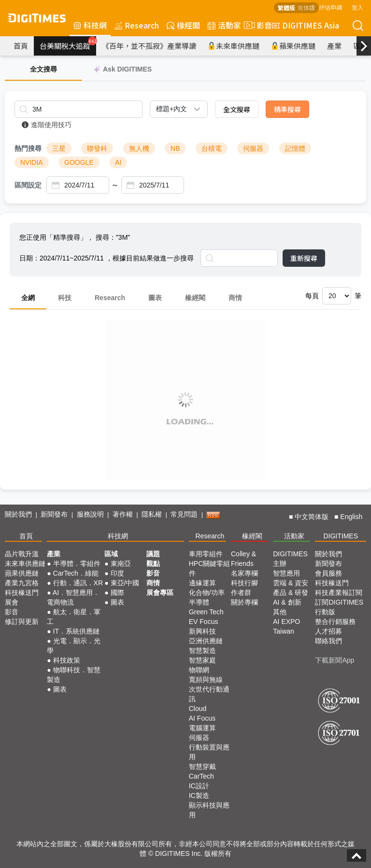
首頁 (21, 46)
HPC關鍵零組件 (210, 568)
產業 (334, 46)
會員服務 (328, 573)
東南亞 (121, 564)
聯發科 (97, 148)
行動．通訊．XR (78, 583)
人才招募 (328, 631)
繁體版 (286, 7)
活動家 (224, 25)
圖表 (155, 298)
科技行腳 (244, 583)
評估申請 (330, 7)
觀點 (153, 564)
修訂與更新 (22, 622)
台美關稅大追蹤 (68, 43)
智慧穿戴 (202, 767)
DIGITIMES (341, 536)
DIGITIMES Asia (306, 25)
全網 (28, 298)
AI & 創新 (287, 602)
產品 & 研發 (291, 593)
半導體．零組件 (77, 564)
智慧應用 (286, 573)
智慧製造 (202, 651)
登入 (357, 7)
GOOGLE (79, 162)
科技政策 (67, 660)
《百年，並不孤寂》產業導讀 (149, 46)
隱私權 (152, 514)
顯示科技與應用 (209, 810)
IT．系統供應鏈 (76, 631)
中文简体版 (312, 517)
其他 (280, 612)
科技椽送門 (22, 593)
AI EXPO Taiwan (286, 626)
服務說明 (90, 514)
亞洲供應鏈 (206, 641)
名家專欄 (244, 573)
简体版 (306, 7)
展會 (12, 602)
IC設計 (199, 786)
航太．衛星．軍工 (73, 617)
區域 (111, 554)
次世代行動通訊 (209, 694)
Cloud (198, 709)
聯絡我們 (328, 641)
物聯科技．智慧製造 (73, 675)
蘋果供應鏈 (293, 46)
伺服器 (253, 148)
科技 (65, 298)
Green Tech (206, 612)
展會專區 (160, 593)
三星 (59, 148)
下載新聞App (335, 660)
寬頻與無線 (206, 680)
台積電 (212, 148)
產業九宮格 (22, 583)
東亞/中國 (125, 583)
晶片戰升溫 (22, 554)
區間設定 (28, 185)
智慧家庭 (202, 660)
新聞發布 (54, 514)
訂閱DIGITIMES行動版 (339, 607)
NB (175, 148)
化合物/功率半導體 (207, 597)
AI (118, 162)
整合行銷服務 (335, 622)
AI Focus (202, 718)
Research (137, 25)
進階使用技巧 (47, 125)
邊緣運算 (202, 583)
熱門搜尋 (28, 148)
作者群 (241, 593)
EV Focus (204, 622)
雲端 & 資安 (291, 583)
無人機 (139, 148)
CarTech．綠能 (76, 573)
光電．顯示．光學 (73, 646)
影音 (257, 25)
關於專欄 (244, 602)
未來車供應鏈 (234, 46)
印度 (117, 573)
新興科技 (202, 631)
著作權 (123, 514)
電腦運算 (202, 728)
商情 (235, 298)
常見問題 (184, 514)
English (351, 517)
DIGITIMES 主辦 (290, 559)
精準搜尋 (287, 109)
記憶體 (295, 148)
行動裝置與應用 (209, 752)
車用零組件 (206, 554)
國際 (117, 593)
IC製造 (199, 796)
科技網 (90, 25)
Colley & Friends (243, 559)
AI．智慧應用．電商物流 (73, 597)
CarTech (201, 776)
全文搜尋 (237, 109)
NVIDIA (32, 162)
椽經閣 (183, 25)
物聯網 (199, 670)
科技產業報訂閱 (339, 593)
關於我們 (18, 514)
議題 (153, 554)
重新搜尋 (304, 258)
